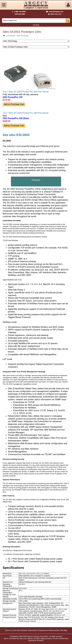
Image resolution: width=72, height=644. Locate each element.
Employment (43, 630)
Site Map (36, 25)
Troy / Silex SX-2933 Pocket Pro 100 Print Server (26, 92)
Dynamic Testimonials (29, 630)
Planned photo (54, 630)
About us (8, 630)
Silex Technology (22, 36)
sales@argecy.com (55, 12)
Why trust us (54, 14)
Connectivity (11, 36)
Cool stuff (16, 630)
